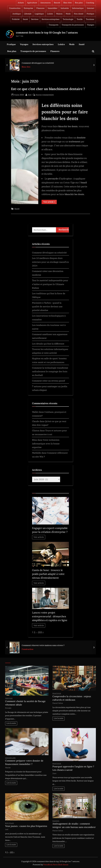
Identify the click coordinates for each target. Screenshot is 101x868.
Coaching (90, 3)
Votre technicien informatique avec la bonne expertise (46, 444)
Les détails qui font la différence (48, 344)
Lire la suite (11, 723)
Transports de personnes (73, 25)
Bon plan (79, 3)
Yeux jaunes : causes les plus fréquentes (26, 826)
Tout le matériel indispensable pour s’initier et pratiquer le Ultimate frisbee (50, 284)
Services (35, 19)
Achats (21, 3)
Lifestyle (28, 14)
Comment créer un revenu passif (48, 381)
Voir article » (50, 202)
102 (11, 852)
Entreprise (28, 8)
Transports (54, 25)
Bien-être (68, 3)
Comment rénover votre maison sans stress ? (43, 645)
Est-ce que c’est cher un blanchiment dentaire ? (48, 89)
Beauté (57, 3)
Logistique (39, 14)
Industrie (65, 8)
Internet (91, 8)
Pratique (90, 14)
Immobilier (53, 8)
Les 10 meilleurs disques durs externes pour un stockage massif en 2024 (50, 262)
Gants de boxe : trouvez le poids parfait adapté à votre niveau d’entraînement (48, 574)
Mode (68, 14)
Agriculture (32, 3)
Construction (15, 8)
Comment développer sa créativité (38, 63)
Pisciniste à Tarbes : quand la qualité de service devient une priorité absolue (47, 306)
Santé (25, 19)
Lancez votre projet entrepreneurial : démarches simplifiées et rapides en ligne (50, 616)
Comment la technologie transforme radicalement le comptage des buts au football (50, 371)
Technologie (68, 19)
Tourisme (90, 19)
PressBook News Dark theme (56, 865)
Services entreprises (51, 19)
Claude (36, 421)
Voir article (39, 537)
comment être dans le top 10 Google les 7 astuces (47, 32)
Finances (40, 8)
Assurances (46, 3)
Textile (80, 19)
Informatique (78, 8)
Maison (59, 14)
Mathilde (37, 453)
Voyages (91, 25)
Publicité (16, 19)
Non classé (79, 14)
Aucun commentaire (45, 95)
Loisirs (50, 14)
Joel (30, 95)
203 (40, 632)
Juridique (17, 14)
